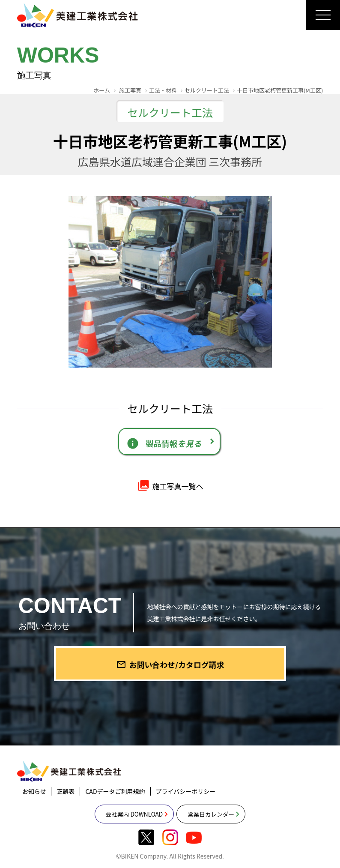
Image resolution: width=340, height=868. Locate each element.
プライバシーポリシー (186, 798)
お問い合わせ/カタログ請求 (170, 669)
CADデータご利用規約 (115, 798)
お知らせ (34, 798)
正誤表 (66, 798)
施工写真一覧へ (170, 489)
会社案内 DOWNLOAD (129, 821)
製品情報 (164, 444)
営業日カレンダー (217, 821)
